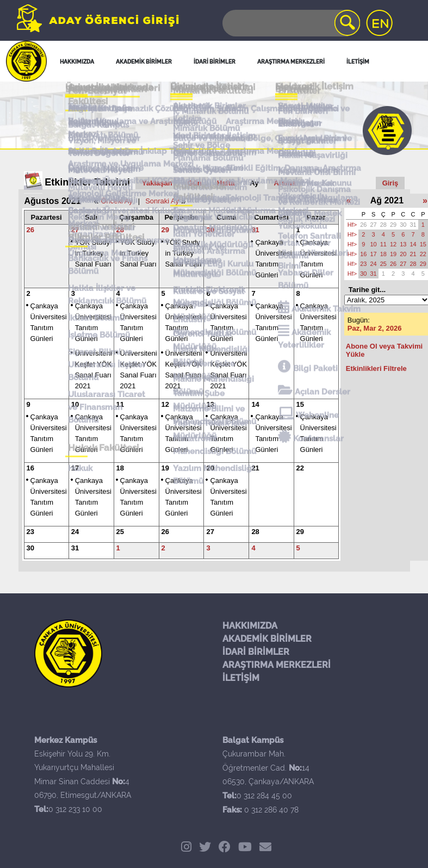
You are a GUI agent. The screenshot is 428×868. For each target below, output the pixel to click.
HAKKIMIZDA (250, 626)
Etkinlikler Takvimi (87, 182)
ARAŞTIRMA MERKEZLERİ (277, 665)
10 (75, 404)
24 (75, 532)
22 (300, 468)
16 (30, 468)
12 (165, 404)
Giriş (390, 183)
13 (210, 404)
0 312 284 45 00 (264, 796)
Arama (284, 183)
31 (255, 230)
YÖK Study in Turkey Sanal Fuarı (93, 253)
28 (120, 230)
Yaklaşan (157, 183)
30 (210, 230)
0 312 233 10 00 (75, 809)
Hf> (352, 225)
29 (165, 230)
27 (75, 230)
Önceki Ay (116, 201)
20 (210, 468)
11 (120, 404)
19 (165, 468)
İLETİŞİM (241, 678)
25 (120, 532)
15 (300, 404)
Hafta (226, 183)
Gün (195, 183)
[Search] (290, 23)
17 (75, 468)
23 (30, 532)
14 (255, 404)
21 (255, 468)
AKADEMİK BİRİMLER (267, 639)
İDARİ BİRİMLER (256, 652)
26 (30, 230)
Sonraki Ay (162, 201)
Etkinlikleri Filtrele (376, 368)
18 (120, 468)
